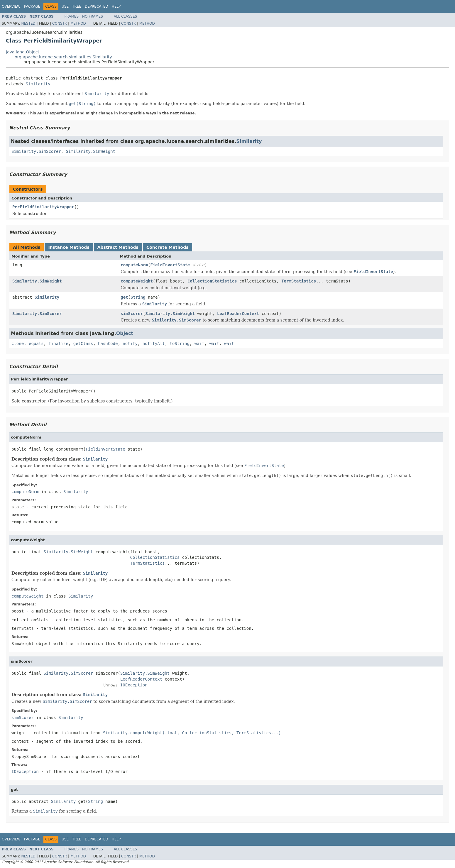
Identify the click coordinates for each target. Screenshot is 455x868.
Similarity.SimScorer (36, 151)
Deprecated (97, 6)
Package (32, 6)
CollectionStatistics (212, 281)
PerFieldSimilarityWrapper (43, 207)
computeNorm (134, 265)
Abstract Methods (118, 247)
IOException (134, 685)
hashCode (108, 344)
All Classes (125, 16)
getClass (83, 344)
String (138, 297)
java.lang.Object (23, 52)
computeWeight (137, 281)
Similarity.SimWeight (91, 151)
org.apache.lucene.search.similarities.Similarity (63, 57)
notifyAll (154, 344)
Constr (60, 23)
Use (65, 6)
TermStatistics (299, 281)
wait (199, 344)
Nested (28, 23)
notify (130, 344)
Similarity (38, 84)
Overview (11, 6)
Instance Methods (69, 247)
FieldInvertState (170, 265)
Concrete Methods (168, 247)
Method (78, 23)
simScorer (132, 314)
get (124, 297)
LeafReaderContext (238, 314)
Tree (77, 6)
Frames (72, 16)
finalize (58, 344)
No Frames (93, 16)
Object (125, 333)
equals (36, 344)
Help (116, 6)
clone (18, 344)
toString (180, 344)
